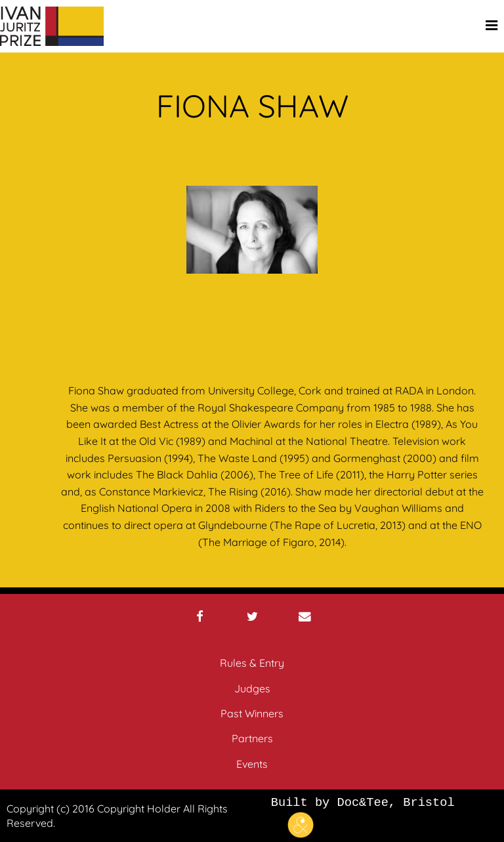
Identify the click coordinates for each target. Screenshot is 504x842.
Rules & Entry (252, 663)
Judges (252, 688)
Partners (252, 738)
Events (252, 764)
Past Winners (252, 713)
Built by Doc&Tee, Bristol (363, 816)
